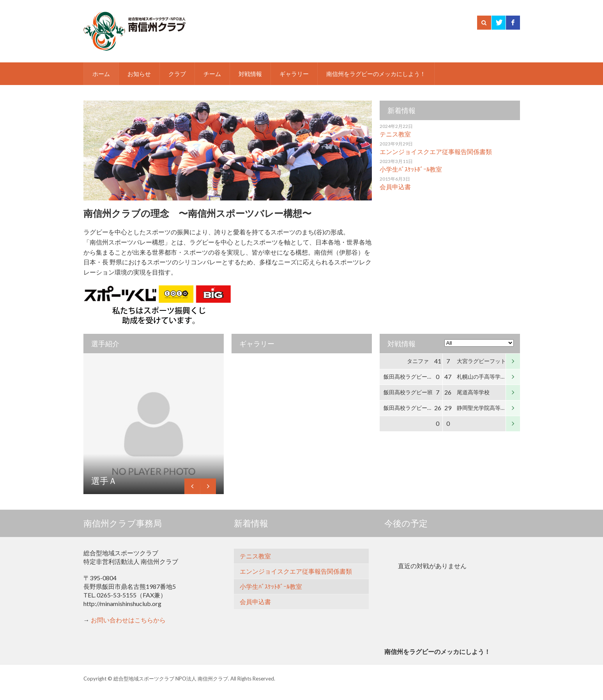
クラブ (177, 74)
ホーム (101, 74)
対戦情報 (250, 74)
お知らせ (139, 74)
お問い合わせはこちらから (128, 620)
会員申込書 (395, 187)
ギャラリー (294, 74)
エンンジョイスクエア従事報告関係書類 (436, 152)
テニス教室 (395, 134)
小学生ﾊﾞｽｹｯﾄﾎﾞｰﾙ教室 (411, 169)
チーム (212, 74)
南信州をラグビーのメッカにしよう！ (376, 74)
